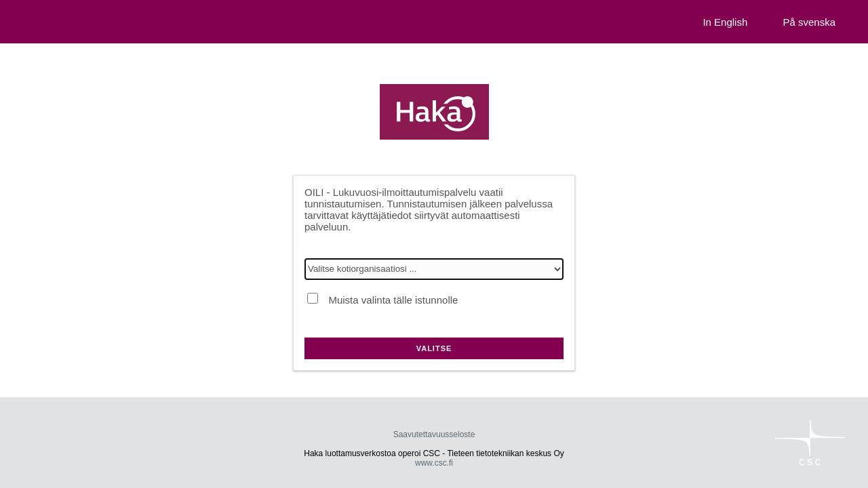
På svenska (809, 22)
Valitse (434, 348)
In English (725, 22)
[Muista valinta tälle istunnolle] (313, 298)
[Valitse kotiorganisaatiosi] (434, 269)
